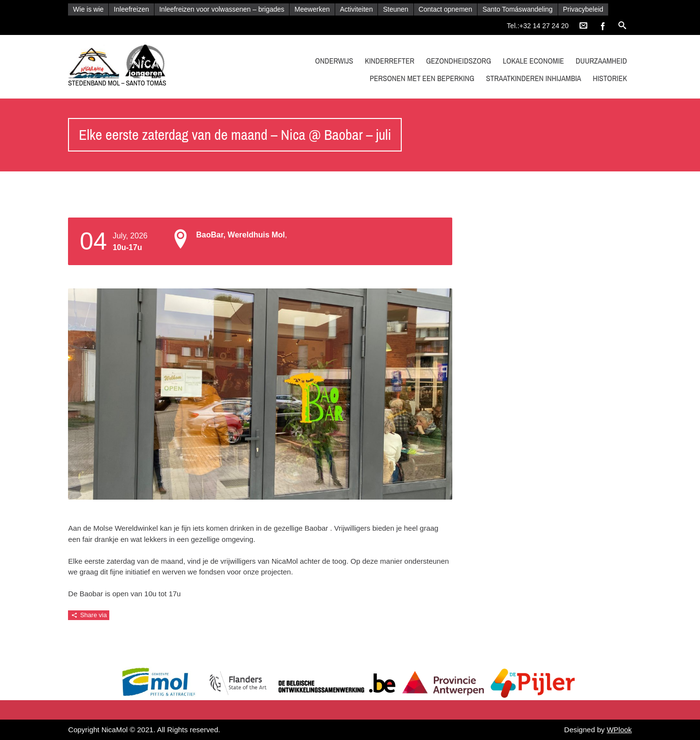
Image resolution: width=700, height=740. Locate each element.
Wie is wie (88, 9)
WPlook (619, 730)
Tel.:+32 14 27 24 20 (538, 26)
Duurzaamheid (601, 61)
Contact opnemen (446, 9)
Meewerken (312, 9)
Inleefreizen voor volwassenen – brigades (222, 9)
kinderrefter (390, 61)
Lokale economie (533, 61)
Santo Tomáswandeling (518, 9)
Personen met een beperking (422, 78)
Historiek (610, 78)
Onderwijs (334, 61)
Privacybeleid (583, 9)
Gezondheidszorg (459, 61)
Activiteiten (357, 9)
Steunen (395, 9)
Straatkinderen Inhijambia (533, 78)
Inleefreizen (131, 9)
